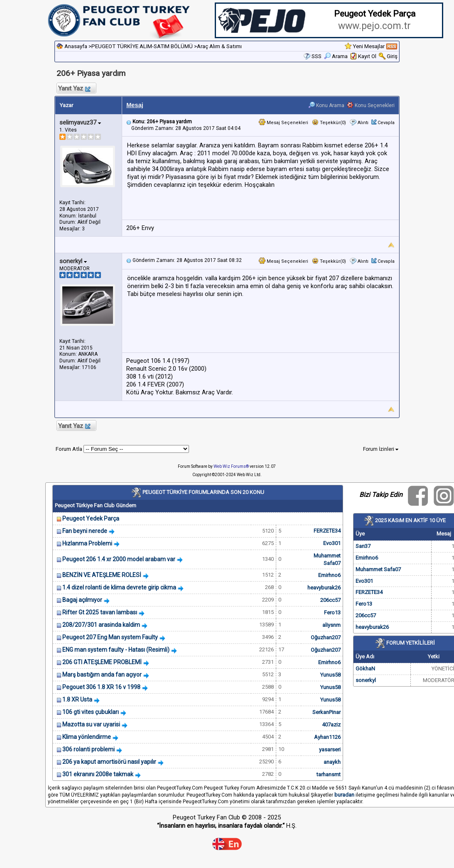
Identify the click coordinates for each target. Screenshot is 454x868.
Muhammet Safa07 (378, 569)
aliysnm (331, 625)
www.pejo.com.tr (374, 26)
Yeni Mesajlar (369, 46)
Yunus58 (330, 675)
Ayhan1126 (327, 737)
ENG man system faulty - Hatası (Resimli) (116, 650)
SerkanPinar (326, 712)
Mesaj (135, 105)
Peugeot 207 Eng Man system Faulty (110, 637)
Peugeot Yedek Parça (91, 518)
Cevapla (386, 123)
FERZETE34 (327, 531)
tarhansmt (329, 774)
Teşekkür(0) (329, 123)
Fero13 (332, 612)
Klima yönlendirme (87, 737)
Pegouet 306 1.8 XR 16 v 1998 (101, 687)
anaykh (332, 762)
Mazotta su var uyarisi (91, 724)
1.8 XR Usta (77, 699)
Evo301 (332, 543)
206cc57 (330, 600)
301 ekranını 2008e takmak (98, 774)
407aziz (331, 725)
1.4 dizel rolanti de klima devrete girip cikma (119, 587)
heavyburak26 (324, 588)
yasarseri (330, 749)
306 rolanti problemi (88, 749)
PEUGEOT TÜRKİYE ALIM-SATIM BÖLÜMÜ (142, 46)
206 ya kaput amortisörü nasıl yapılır (109, 762)
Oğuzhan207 (326, 637)
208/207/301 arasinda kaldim (101, 625)
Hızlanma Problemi (87, 543)
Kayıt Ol (367, 56)
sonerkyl (73, 261)
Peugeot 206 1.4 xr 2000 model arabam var (119, 559)
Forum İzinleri (381, 449)
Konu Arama (326, 105)
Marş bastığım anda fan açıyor (102, 675)
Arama (336, 56)
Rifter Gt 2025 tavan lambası (100, 612)
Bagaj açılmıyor (82, 600)
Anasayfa (76, 46)
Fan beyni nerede (85, 531)
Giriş (392, 56)
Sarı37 (363, 546)
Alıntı (363, 123)
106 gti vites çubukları (91, 712)
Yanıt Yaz (74, 88)
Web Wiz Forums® (231, 466)
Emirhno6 (329, 575)
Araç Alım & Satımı (219, 46)
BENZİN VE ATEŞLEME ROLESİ (102, 575)
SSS (317, 56)
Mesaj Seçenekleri (283, 123)
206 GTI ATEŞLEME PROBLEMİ (102, 662)
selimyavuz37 (80, 122)
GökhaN (365, 669)
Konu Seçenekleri (371, 105)
